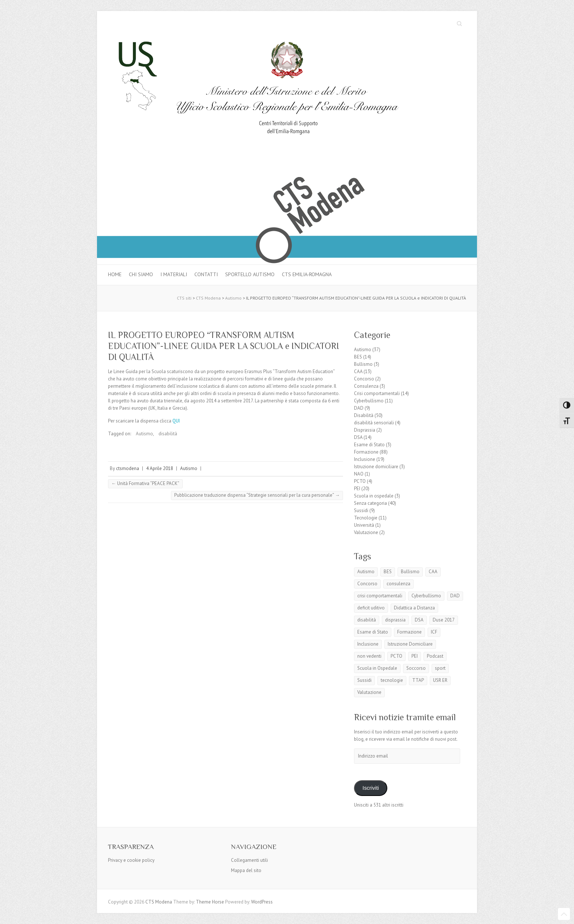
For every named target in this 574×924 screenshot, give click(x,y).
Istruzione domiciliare (376, 467)
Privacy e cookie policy (131, 860)
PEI (357, 489)
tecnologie (392, 680)
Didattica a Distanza (414, 608)
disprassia (395, 620)
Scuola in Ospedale (377, 668)
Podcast (435, 656)
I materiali (174, 274)
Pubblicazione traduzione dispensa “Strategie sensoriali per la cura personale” (257, 495)
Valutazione (366, 532)
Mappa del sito (246, 870)
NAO (359, 474)
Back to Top (564, 914)
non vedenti (369, 656)
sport (440, 668)
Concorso (364, 379)
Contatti (206, 274)
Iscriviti (371, 788)
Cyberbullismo (369, 401)
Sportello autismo (250, 274)
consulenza (398, 584)
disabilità (168, 434)
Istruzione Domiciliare (410, 644)
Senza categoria (370, 503)
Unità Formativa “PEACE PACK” (145, 483)
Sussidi (361, 510)
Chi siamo (141, 274)
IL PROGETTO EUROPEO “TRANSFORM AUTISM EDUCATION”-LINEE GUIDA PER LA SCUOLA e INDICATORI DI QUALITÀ (223, 346)
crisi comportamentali (380, 596)
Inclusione (365, 459)
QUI (176, 421)
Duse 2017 (444, 620)
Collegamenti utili (249, 860)
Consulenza (366, 386)
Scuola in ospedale (374, 496)
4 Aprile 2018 (160, 468)
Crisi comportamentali (377, 393)
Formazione (366, 452)
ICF (434, 632)
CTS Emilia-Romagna (307, 274)
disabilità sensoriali (374, 423)
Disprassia (365, 430)
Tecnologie (366, 518)
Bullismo (363, 364)
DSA (358, 437)
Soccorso (416, 668)
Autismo (144, 434)
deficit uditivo (371, 608)
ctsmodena (128, 468)
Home (115, 274)
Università (364, 525)
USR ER (440, 680)
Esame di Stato (369, 445)
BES (358, 357)
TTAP (418, 680)
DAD (359, 408)
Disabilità (364, 415)
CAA (358, 371)
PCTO (360, 481)
